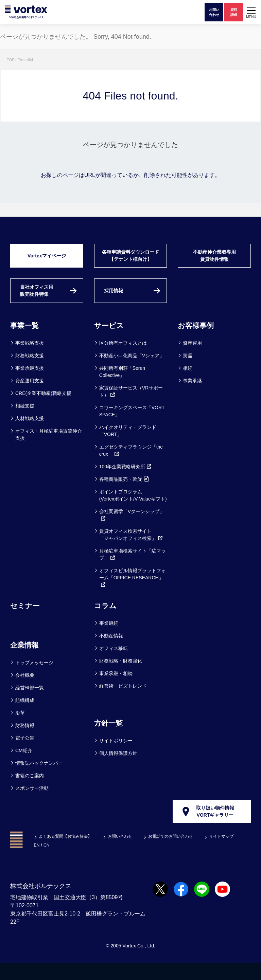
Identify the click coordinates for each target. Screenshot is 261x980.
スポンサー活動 (32, 803)
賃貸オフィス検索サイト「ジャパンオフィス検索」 (131, 550)
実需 (188, 370)
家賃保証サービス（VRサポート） (131, 406)
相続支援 (25, 421)
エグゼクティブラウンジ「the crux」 (131, 465)
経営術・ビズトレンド (123, 701)
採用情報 (116, 304)
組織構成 (25, 715)
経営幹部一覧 (30, 703)
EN (80, 862)
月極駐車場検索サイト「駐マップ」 (133, 569)
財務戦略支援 (30, 370)
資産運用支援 (30, 396)
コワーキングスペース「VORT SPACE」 (132, 426)
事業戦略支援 (30, 358)
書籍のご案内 (30, 791)
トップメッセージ (34, 677)
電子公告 (25, 753)
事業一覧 (27, 340)
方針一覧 (110, 738)
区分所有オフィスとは (123, 358)
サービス (111, 340)
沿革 (20, 728)
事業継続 (109, 638)
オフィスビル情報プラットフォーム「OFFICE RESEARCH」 (133, 593)
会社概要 (25, 690)
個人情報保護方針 (118, 768)
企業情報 (27, 660)
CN (91, 862)
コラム (107, 620)
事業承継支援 (30, 383)
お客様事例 (198, 340)
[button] (251, 12)
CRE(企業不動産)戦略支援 (43, 408)
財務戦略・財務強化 (121, 676)
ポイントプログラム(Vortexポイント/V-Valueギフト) (133, 510)
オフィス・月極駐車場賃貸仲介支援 (49, 449)
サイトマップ (52, 862)
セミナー (27, 620)
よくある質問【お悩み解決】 (69, 853)
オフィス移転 (114, 663)
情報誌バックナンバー (39, 778)
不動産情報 (111, 651)
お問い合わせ (130, 853)
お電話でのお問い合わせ (186, 853)
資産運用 (192, 358)
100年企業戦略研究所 (126, 482)
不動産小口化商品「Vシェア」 (132, 370)
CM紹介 (24, 765)
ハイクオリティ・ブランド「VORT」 (128, 446)
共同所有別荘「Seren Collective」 (122, 387)
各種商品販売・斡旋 (124, 494)
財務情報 (25, 740)
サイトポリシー (116, 756)
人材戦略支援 (30, 433)
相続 (188, 383)
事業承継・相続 (116, 688)
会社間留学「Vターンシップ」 (132, 530)
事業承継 (192, 396)
